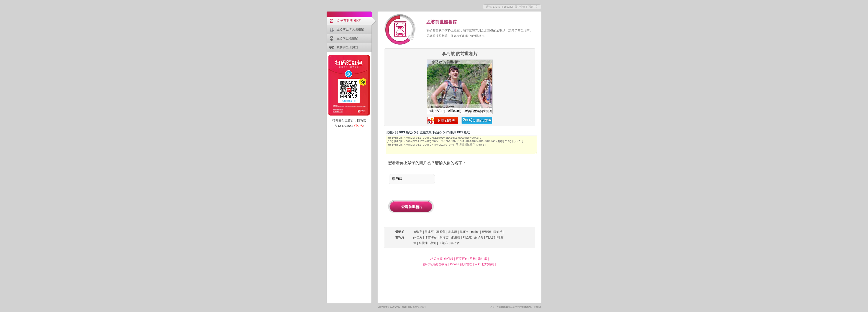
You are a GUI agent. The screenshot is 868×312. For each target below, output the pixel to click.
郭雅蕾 (441, 232)
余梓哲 (444, 237)
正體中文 (533, 7)
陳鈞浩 (498, 232)
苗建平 (429, 232)
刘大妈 (490, 237)
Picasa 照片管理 (461, 264)
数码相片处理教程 (435, 264)
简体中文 (520, 7)
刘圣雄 (467, 237)
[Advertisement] (490, 196)
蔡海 (433, 243)
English (497, 7)
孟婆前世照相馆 (349, 21)
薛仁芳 (418, 237)
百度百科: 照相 (466, 259)
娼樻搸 (423, 243)
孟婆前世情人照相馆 (350, 29)
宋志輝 (452, 232)
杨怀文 (464, 232)
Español (508, 7)
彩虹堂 (483, 259)
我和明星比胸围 (347, 47)
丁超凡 (443, 243)
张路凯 (455, 237)
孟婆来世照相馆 (347, 38)
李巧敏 (455, 243)
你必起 (449, 259)
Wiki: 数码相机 (484, 264)
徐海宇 (418, 232)
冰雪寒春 (431, 237)
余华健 (479, 237)
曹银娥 (487, 232)
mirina (475, 232)
